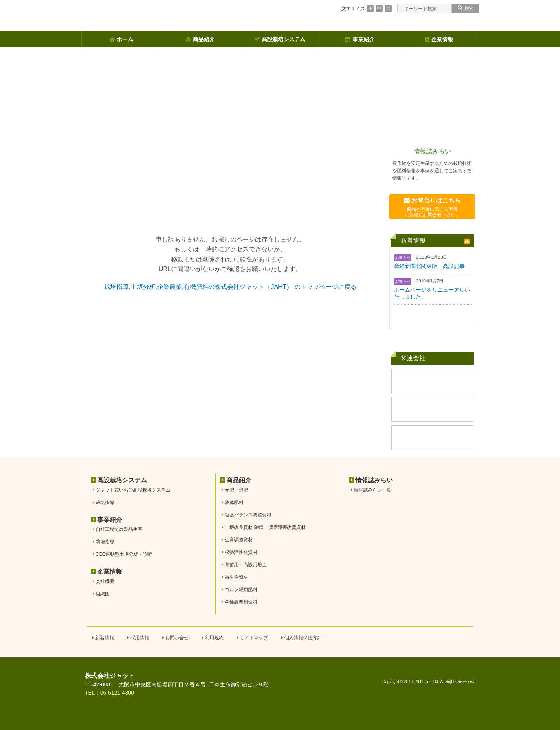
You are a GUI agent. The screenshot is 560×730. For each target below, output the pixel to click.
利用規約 (214, 638)
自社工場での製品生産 (119, 529)
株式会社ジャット (110, 676)
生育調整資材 (239, 540)
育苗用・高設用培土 (246, 565)
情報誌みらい (432, 151)
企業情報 (439, 39)
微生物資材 (236, 577)
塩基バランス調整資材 (248, 515)
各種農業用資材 (241, 602)
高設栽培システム (280, 39)
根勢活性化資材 (241, 552)
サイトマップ (254, 638)
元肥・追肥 (236, 490)
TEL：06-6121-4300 (109, 693)
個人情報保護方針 (303, 638)
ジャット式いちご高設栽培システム (133, 490)
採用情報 (140, 638)
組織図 (103, 594)
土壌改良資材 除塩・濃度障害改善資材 (265, 527)
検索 (465, 8)
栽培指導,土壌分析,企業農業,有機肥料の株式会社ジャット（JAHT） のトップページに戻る (230, 287)
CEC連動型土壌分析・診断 (124, 554)
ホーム (121, 39)
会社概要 (105, 581)
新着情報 (105, 638)
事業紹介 (360, 39)
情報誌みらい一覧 (373, 490)
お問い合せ (177, 638)
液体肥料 (234, 502)
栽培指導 (105, 502)
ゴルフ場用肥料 (241, 590)
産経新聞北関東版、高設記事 (429, 266)
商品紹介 (200, 39)
